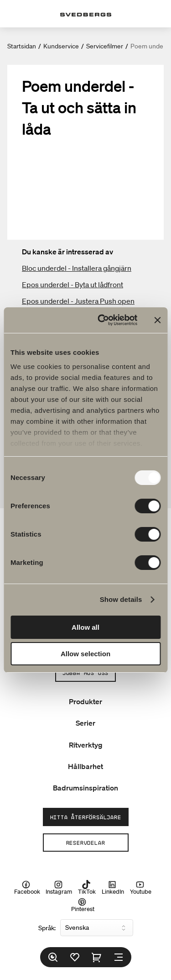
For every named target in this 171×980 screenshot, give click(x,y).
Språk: (47, 928)
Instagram (59, 887)
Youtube (141, 887)
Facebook (27, 887)
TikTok (87, 887)
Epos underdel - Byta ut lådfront (73, 285)
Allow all (85, 627)
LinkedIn (113, 887)
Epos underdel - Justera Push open (78, 301)
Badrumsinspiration (85, 788)
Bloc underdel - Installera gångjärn (77, 268)
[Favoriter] (75, 957)
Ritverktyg (86, 745)
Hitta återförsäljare (86, 817)
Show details (121, 599)
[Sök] (53, 957)
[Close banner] (157, 320)
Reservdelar (86, 843)
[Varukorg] (97, 957)
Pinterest (83, 905)
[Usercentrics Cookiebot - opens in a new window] (102, 320)
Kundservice (61, 46)
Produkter (85, 701)
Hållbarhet (85, 766)
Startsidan (22, 46)
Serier (85, 723)
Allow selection (85, 654)
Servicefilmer (105, 46)
